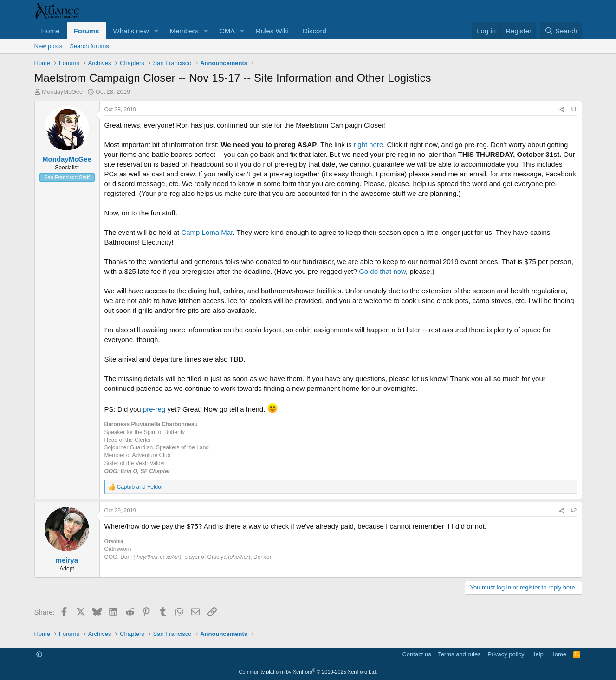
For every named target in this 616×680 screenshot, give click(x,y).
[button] (156, 31)
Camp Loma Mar (207, 232)
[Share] (561, 110)
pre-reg (153, 409)
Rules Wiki (272, 31)
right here (368, 145)
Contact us (416, 654)
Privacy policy (506, 654)
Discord (314, 31)
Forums (87, 31)
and (140, 487)
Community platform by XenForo (308, 672)
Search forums (89, 46)
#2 (574, 511)
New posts (49, 46)
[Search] (561, 31)
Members (184, 31)
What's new (131, 31)
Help (537, 654)
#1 (574, 110)
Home (51, 31)
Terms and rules (459, 654)
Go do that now (382, 271)
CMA (227, 31)
